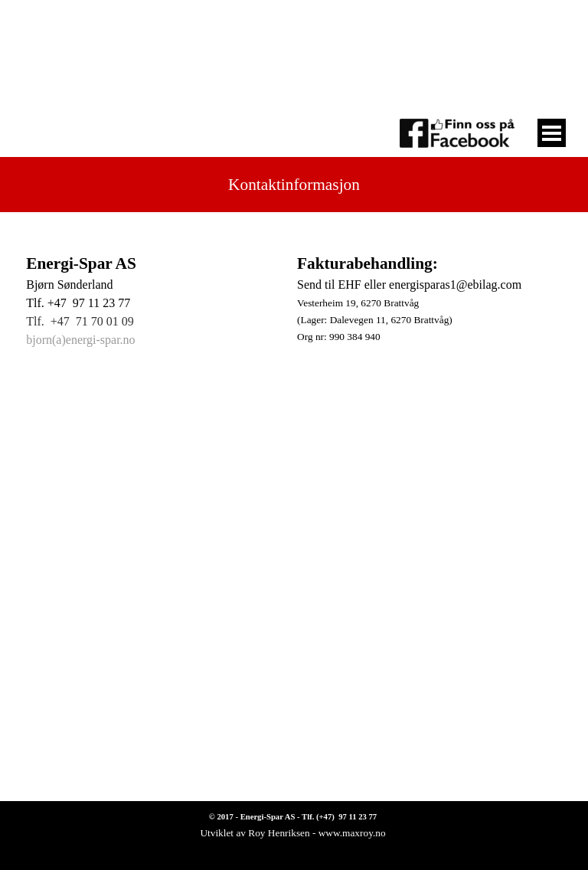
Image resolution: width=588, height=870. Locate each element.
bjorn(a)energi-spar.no (80, 340)
